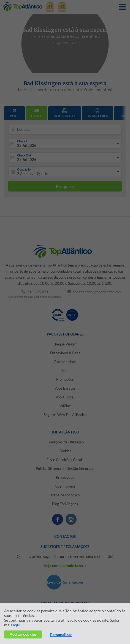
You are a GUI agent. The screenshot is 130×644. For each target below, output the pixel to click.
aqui (17, 625)
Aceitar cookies (23, 634)
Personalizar (61, 634)
